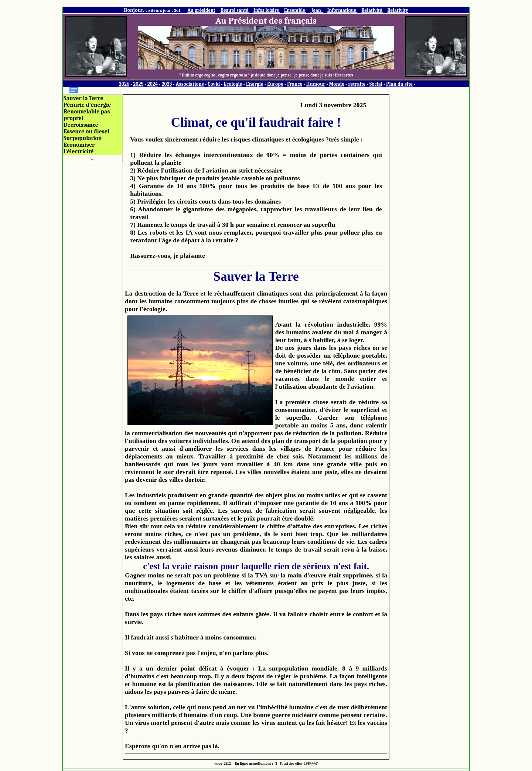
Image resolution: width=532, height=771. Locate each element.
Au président (201, 10)
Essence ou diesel (86, 132)
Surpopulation (83, 138)
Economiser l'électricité (79, 148)
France (295, 84)
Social (376, 84)
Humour (316, 84)
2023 (167, 84)
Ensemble (295, 10)
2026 (124, 84)
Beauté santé (235, 10)
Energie (255, 84)
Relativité (372, 10)
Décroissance (81, 125)
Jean (317, 10)
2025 (138, 84)
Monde (337, 84)
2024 (153, 84)
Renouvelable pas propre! (87, 115)
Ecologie (233, 84)
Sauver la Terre (83, 98)
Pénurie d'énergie (87, 105)
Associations (190, 84)
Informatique (342, 10)
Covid (214, 84)
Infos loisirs (267, 10)
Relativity (398, 10)
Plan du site (399, 84)
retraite (357, 84)
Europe (275, 84)
